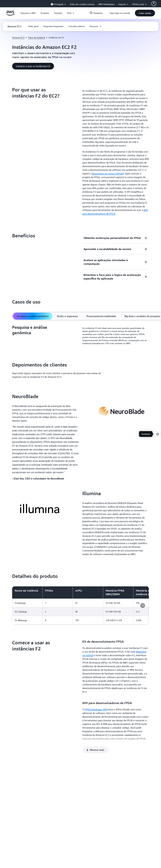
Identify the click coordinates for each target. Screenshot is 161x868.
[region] (80, 606)
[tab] (33, 316)
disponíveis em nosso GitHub (108, 174)
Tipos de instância (37, 37)
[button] (28, 13)
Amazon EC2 (18, 37)
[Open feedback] (158, 434)
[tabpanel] (80, 336)
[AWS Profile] (154, 4)
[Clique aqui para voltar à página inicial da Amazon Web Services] (10, 15)
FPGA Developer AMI (96, 709)
